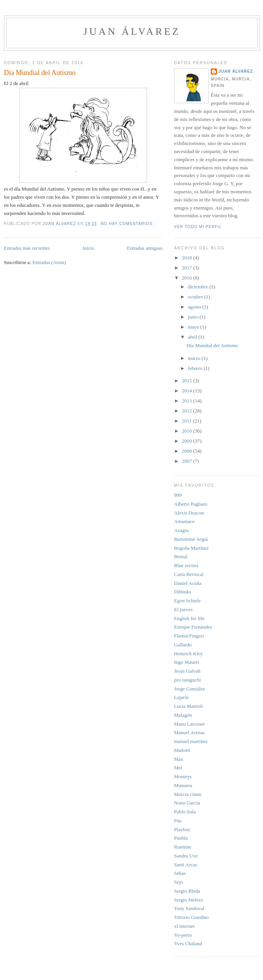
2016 (187, 278)
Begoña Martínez (191, 548)
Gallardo (183, 645)
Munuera (183, 785)
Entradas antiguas (145, 248)
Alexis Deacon (189, 513)
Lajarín (181, 697)
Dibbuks (183, 592)
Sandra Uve (186, 856)
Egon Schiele (187, 601)
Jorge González (190, 689)
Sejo (178, 882)
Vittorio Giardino (191, 917)
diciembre (199, 287)
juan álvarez (132, 32)
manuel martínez (191, 741)
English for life (189, 618)
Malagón (183, 715)
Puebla (181, 838)
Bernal (181, 556)
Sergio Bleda (187, 891)
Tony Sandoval (189, 908)
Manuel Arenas (189, 732)
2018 (187, 258)
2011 (187, 421)
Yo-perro (183, 935)
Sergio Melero (189, 900)
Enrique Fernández (193, 627)
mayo (194, 327)
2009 (187, 441)
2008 (187, 451)
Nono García (187, 803)
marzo (195, 358)
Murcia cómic (188, 794)
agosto (195, 307)
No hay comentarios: (128, 224)
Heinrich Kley (188, 654)
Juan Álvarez (236, 71)
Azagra (181, 530)
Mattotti (182, 750)
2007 (187, 461)
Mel (178, 768)
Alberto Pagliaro (191, 504)
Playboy (182, 829)
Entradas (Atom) (49, 262)
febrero (196, 368)
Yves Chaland (188, 943)
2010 (187, 431)
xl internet (184, 926)
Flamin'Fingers (189, 636)
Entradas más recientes (27, 248)
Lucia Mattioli (189, 706)
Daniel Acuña (188, 583)
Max (179, 759)
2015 (187, 381)
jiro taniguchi (188, 680)
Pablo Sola (185, 812)
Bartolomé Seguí (191, 539)
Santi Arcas (186, 865)
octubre (196, 297)
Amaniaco (184, 521)
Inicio (88, 248)
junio (194, 317)
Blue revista (186, 565)
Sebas (180, 873)
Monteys (183, 776)
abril (193, 337)
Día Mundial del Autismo (40, 73)
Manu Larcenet (189, 724)
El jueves (183, 609)
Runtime (183, 847)
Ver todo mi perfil (198, 227)
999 (178, 495)
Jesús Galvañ (187, 671)
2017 (187, 268)
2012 (187, 411)
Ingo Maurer (187, 662)
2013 (187, 401)
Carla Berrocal (189, 574)
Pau (178, 821)
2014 (187, 391)
